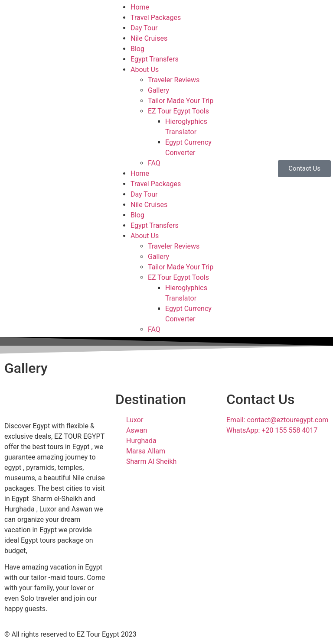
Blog (137, 49)
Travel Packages (156, 18)
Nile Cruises (149, 38)
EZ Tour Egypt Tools (178, 111)
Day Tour (144, 28)
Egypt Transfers (155, 59)
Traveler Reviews (174, 80)
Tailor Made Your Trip (181, 101)
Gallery (158, 90)
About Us (145, 70)
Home (140, 7)
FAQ (154, 163)
